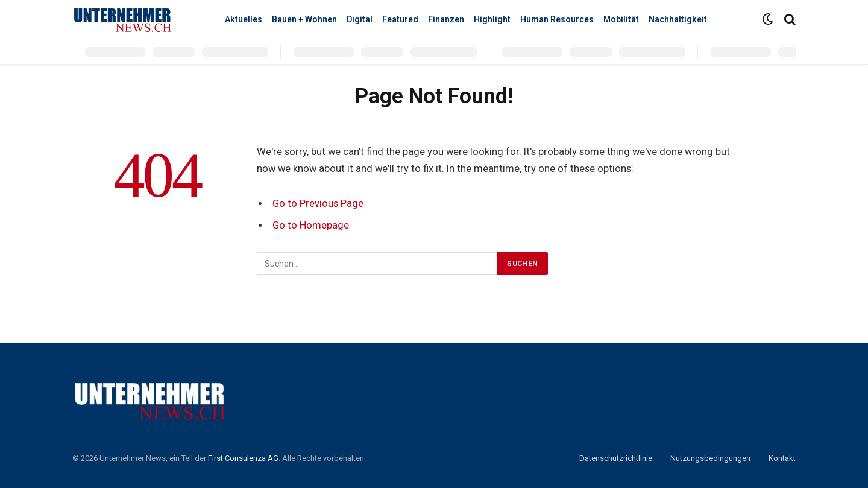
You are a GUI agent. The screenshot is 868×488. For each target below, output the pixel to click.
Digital (360, 19)
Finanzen (446, 19)
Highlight (492, 19)
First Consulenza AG (243, 458)
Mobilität (621, 19)
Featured (400, 19)
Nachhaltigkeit (678, 19)
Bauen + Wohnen (304, 19)
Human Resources (557, 19)
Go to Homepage (311, 225)
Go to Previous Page (318, 204)
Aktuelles (244, 19)
